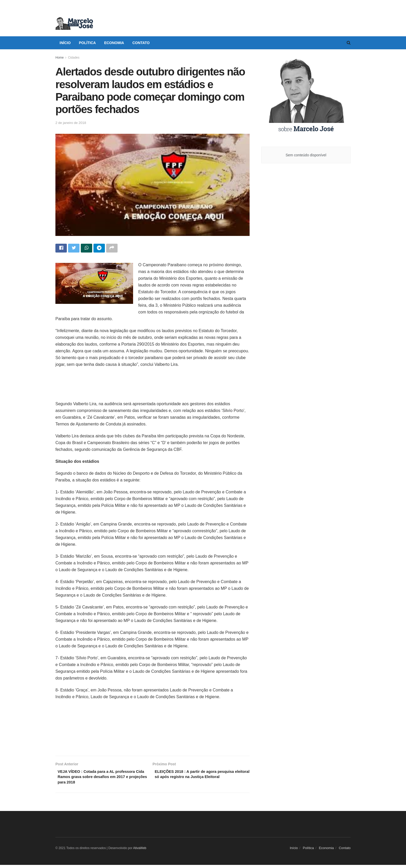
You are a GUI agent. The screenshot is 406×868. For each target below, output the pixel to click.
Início (65, 43)
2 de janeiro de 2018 (71, 123)
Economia (114, 43)
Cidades (74, 58)
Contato (141, 43)
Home (60, 58)
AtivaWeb (140, 851)
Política (87, 43)
